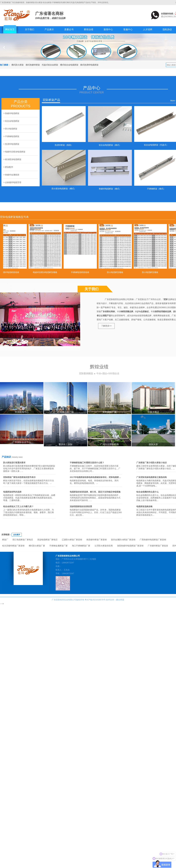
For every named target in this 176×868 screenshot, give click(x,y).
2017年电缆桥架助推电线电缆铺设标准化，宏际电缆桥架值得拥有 (99, 477)
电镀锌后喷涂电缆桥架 (15, 152)
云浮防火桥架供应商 (104, 546)
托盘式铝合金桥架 (50, 65)
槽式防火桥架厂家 (37, 546)
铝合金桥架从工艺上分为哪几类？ (18, 506)
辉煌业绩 (89, 29)
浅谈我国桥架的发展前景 (81, 506)
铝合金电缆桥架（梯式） (110, 145)
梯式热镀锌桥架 (33, 65)
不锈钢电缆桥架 (12, 136)
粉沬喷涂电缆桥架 (13, 159)
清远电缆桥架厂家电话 (47, 540)
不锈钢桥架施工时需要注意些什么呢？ (87, 463)
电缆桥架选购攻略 (144, 506)
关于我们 (30, 29)
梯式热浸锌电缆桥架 (89, 65)
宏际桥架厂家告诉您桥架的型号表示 (19, 477)
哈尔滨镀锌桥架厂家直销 (13, 546)
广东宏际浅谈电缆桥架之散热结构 (152, 477)
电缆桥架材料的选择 (12, 492)
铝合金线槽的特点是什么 (147, 492)
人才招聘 (148, 29)
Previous (4, 47)
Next (172, 47)
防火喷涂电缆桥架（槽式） (64, 189)
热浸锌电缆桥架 (12, 144)
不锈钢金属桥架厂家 (58, 546)
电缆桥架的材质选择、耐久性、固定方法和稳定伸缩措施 (95, 492)
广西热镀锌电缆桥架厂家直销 (153, 540)
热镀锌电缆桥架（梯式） (110, 189)
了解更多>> (106, 326)
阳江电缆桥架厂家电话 (23, 540)
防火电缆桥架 (11, 129)
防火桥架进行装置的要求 (14, 463)
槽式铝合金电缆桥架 (69, 65)
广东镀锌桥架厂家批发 (158, 546)
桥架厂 (5, 540)
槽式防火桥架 (18, 65)
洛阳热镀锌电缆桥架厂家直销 (130, 546)
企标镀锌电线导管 (13, 182)
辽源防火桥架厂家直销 (72, 540)
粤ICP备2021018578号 (95, 600)
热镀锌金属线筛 (12, 175)
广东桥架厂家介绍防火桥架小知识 (152, 463)
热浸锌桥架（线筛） (64, 145)
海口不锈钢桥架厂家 (81, 546)
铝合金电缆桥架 (12, 121)
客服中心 (128, 29)
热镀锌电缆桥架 (12, 113)
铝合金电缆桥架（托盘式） (156, 145)
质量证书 (69, 29)
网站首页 (10, 29)
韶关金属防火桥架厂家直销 (123, 540)
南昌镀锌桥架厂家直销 (97, 540)
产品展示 (49, 29)
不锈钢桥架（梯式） (156, 189)
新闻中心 (108, 29)
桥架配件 (9, 167)
